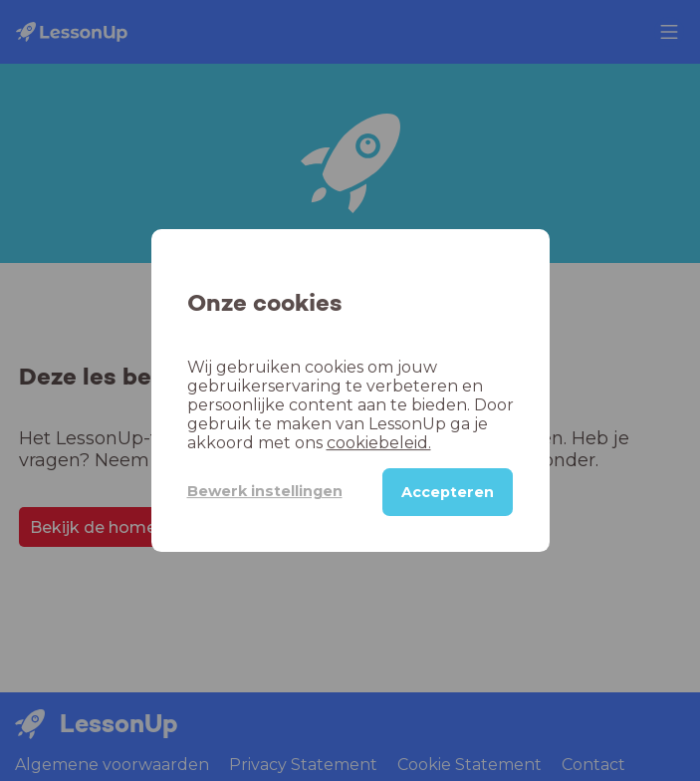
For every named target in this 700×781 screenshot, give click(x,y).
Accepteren (448, 492)
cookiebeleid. (379, 443)
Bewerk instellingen (265, 491)
